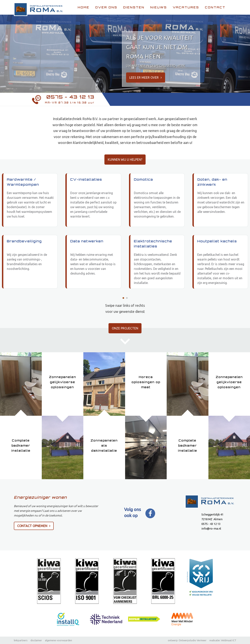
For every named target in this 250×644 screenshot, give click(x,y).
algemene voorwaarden (58, 640)
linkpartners (21, 640)
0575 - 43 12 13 (70, 97)
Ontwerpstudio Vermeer (193, 640)
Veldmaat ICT (229, 640)
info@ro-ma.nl (211, 529)
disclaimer (36, 640)
